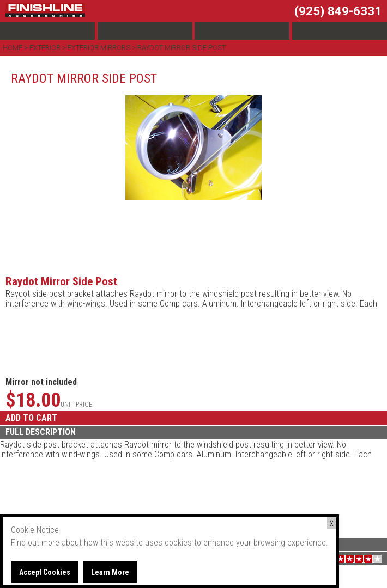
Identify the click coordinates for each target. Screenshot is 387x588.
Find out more (35, 543)
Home (13, 48)
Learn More (110, 572)
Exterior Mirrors (99, 48)
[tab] (194, 432)
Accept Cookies (45, 572)
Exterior (45, 48)
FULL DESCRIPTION (41, 432)
